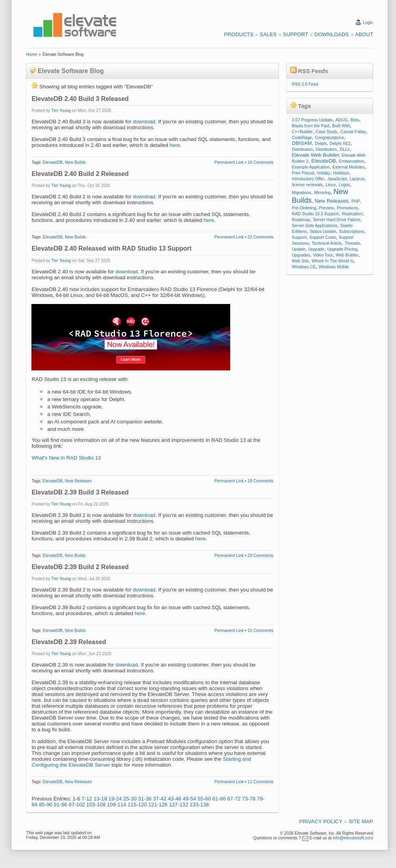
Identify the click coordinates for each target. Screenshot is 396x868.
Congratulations (329, 137)
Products (239, 34)
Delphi (321, 143)
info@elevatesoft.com (353, 838)
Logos (344, 185)
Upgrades (301, 255)
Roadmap (301, 220)
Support (295, 34)
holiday (324, 173)
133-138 (199, 805)
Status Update (323, 231)
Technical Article (326, 243)
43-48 (174, 799)
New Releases (78, 481)
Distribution (302, 149)
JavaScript (337, 179)
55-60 (204, 799)
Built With (341, 126)
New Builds (75, 162)
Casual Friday (353, 132)
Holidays (341, 173)
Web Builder (347, 255)
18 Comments (260, 481)
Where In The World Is (332, 261)
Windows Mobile (334, 267)
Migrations (302, 192)
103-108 (96, 805)
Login (368, 22)
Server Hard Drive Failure (336, 220)
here (175, 145)
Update (299, 249)
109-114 (116, 805)
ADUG (342, 120)
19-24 (115, 799)
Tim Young (61, 110)
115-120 (137, 805)
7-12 (87, 799)
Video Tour (323, 255)
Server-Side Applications (315, 225)
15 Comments (260, 630)
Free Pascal (303, 173)
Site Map (361, 821)
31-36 (145, 799)
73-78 (249, 799)
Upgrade (316, 249)
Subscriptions (352, 231)
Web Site (300, 261)
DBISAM (302, 143)
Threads (352, 243)
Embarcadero (352, 161)
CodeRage (302, 137)
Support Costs (323, 237)
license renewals (307, 185)
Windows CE (304, 267)
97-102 (77, 805)
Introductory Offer (308, 179)
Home (31, 54)
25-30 (130, 799)
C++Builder (302, 132)
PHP (356, 201)
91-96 (60, 805)
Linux (331, 185)
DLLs (345, 149)
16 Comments (260, 162)
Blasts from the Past (311, 126)
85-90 (46, 805)
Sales (268, 34)
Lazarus (357, 179)
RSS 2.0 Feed (305, 84)
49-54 (189, 799)
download (144, 122)
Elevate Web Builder (315, 155)
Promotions (347, 208)
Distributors (326, 149)
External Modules (348, 167)
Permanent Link (229, 162)
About (364, 34)
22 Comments (260, 237)
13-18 (100, 799)
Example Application (311, 167)
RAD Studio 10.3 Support (315, 214)
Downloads (331, 34)
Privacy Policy (321, 821)
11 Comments (260, 782)
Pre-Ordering (304, 208)
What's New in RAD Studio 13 (66, 458)
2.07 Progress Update (312, 120)
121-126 (158, 805)
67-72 (234, 799)
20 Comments (260, 555)
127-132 (179, 805)
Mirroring (322, 192)
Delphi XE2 (340, 143)
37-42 (159, 799)
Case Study (327, 132)
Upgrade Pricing (342, 249)
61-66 (219, 799)
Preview (326, 208)
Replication (352, 214)
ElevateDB (53, 162)
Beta (355, 120)
